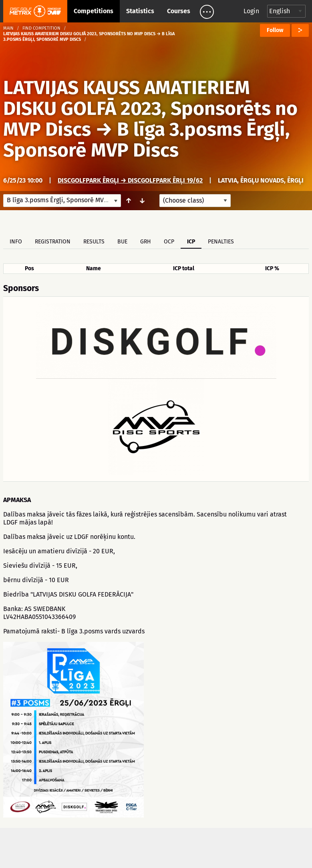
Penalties (221, 242)
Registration (53, 242)
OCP (169, 242)
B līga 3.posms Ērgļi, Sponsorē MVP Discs (147, 140)
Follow (275, 30)
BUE (122, 242)
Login (251, 11)
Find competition (41, 28)
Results (94, 242)
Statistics (140, 11)
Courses (179, 11)
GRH (146, 242)
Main (8, 28)
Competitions (94, 11)
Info (16, 242)
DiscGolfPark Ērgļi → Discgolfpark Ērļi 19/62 (130, 180)
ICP (191, 242)
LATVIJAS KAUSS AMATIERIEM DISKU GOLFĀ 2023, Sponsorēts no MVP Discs (150, 108)
